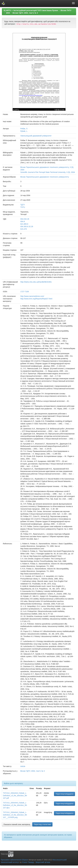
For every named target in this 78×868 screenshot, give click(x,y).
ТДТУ (23, 205)
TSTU (23, 207)
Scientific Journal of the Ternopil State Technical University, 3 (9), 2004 (48, 172)
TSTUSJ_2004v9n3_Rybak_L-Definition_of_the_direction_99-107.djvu (15, 805)
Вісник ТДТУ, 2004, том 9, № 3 (25, 13)
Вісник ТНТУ (66, 10)
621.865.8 (24, 224)
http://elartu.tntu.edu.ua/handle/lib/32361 (36, 282)
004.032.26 (25, 219)
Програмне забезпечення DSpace (14, 860)
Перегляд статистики (42, 824)
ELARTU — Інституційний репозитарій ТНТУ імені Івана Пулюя (31, 10)
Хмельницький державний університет (36, 136)
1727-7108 (25, 292)
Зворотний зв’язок (43, 862)
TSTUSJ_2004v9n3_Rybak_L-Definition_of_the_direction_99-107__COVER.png (15, 815)
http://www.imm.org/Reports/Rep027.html (36, 299)
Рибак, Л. (24, 129)
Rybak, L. (24, 131)
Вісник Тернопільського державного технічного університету (45, 177)
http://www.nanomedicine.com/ (32, 296)
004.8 (23, 221)
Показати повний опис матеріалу (17, 824)
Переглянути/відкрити (64, 794)
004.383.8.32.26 (27, 226)
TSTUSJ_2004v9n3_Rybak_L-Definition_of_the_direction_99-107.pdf (15, 796)
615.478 (24, 229)
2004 (8, 13)
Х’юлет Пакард (28, 862)
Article (23, 766)
